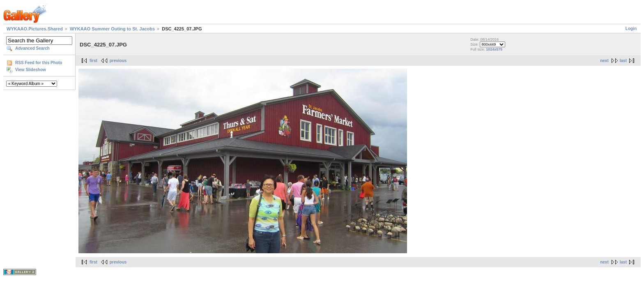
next (604, 61)
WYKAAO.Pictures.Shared (35, 29)
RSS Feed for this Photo (39, 63)
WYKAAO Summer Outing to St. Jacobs (112, 29)
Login (631, 29)
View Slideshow (31, 70)
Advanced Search (32, 48)
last (623, 61)
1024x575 (494, 49)
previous (118, 61)
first (93, 61)
